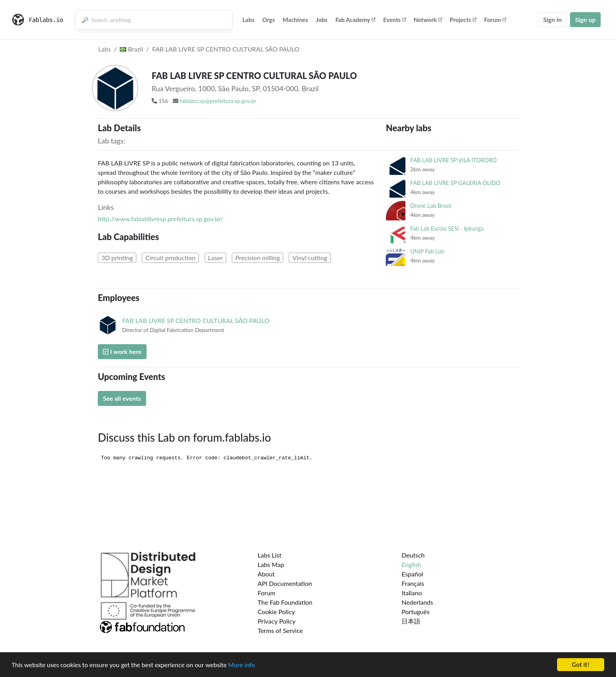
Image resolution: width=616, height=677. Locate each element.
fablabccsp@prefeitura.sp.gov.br (218, 101)
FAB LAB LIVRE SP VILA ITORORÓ (453, 160)
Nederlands (417, 602)
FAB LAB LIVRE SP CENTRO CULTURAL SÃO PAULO (226, 49)
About (266, 574)
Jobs (322, 20)
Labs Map (271, 564)
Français (413, 583)
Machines (295, 20)
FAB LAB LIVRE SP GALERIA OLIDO (455, 183)
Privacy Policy (277, 621)
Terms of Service (280, 630)
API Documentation (285, 583)
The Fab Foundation (285, 602)
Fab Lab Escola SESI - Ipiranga (447, 228)
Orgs (269, 20)
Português (415, 612)
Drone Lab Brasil (431, 206)
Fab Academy (356, 20)
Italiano (412, 593)
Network (428, 20)
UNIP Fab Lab (427, 251)
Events (394, 20)
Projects (463, 20)
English (411, 564)
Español (412, 574)
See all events (122, 398)
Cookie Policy (276, 612)
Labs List (270, 555)
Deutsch (413, 555)
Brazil (131, 49)
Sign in (552, 19)
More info (242, 665)
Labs (248, 20)
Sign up (585, 19)
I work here (122, 351)
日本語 (411, 621)
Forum (495, 20)
